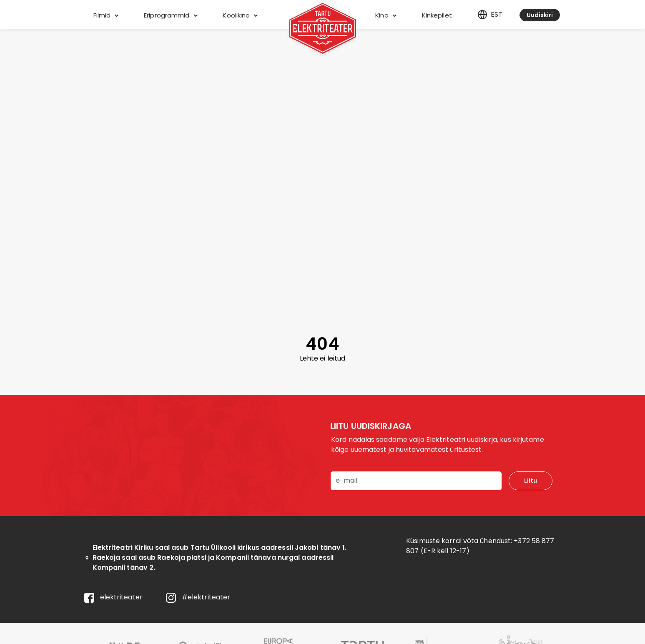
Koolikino (240, 15)
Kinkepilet (437, 15)
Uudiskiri (540, 15)
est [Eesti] (490, 15)
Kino (386, 15)
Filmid (106, 15)
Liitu (531, 481)
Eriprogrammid (171, 15)
